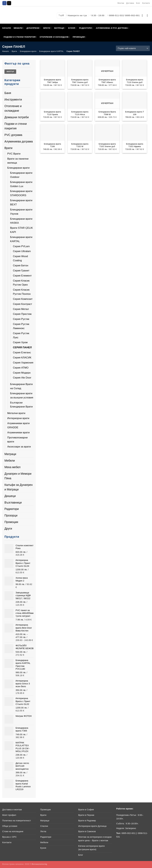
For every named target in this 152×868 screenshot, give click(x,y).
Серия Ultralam (22, 251)
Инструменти (13, 99)
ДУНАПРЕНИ (34, 28)
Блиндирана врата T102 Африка (135, 145)
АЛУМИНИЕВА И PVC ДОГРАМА (112, 28)
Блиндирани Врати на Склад (21, 386)
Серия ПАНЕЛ (22, 347)
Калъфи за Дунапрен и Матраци (19, 487)
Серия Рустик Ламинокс (21, 326)
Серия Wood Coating (20, 258)
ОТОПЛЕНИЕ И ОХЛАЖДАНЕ (55, 37)
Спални (44, 826)
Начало (6, 51)
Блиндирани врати (28, 51)
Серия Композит (23, 299)
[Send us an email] (9, 3)
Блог (138, 3)
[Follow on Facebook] (4, 3)
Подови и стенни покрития (16, 126)
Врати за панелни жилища (18, 161)
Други (8, 529)
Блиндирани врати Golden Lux (21, 184)
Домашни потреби (17, 117)
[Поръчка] (133, 48)
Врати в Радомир (87, 821)
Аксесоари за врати (19, 447)
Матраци (10, 454)
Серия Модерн (22, 373)
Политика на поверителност (17, 821)
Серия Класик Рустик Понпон (22, 292)
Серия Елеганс (22, 352)
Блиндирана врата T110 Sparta (52, 113)
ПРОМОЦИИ (79, 37)
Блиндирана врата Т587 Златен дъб (80, 81)
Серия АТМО (21, 368)
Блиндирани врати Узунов (21, 212)
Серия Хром (20, 342)
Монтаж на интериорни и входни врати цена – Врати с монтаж (95, 839)
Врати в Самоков (87, 831)
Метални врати (16, 413)
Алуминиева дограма (19, 141)
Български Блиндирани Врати (21, 405)
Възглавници (13, 502)
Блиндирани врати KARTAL (52, 51)
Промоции (11, 522)
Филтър (10, 72)
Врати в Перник (86, 815)
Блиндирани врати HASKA (21, 221)
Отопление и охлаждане (13, 108)
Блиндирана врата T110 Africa (80, 113)
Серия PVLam (21, 246)
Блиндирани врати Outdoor (21, 175)
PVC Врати (14, 154)
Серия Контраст (22, 304)
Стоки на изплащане (13, 831)
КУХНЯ (72, 28)
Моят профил (9, 815)
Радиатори (12, 509)
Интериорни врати (18, 418)
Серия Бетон (21, 265)
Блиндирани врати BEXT (21, 202)
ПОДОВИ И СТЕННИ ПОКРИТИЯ (20, 37)
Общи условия (10, 826)
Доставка (130, 3)
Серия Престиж (22, 314)
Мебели (10, 461)
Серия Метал (21, 309)
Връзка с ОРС (9, 837)
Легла (43, 831)
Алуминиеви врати (18, 432)
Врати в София (86, 810)
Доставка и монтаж (12, 810)
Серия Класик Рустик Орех (21, 283)
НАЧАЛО (7, 28)
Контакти (146, 3)
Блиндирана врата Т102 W (80, 145)
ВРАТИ (47, 28)
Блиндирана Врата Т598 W (107, 113)
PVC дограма (13, 135)
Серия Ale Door (22, 378)
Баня (8, 93)
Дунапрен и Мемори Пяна (18, 476)
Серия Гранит (21, 270)
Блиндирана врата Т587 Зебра (52, 81)
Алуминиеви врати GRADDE (18, 425)
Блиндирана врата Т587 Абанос (107, 81)
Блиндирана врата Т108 (52, 145)
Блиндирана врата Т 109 (135, 113)
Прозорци (11, 515)
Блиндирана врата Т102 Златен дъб (107, 145)
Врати (14, 51)
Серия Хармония (23, 363)
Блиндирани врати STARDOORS (21, 193)
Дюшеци (10, 496)
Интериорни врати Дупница (92, 826)
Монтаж (121, 3)
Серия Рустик (21, 319)
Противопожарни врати (17, 440)
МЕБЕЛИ (19, 28)
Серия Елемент (22, 276)
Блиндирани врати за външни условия (22, 395)
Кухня (43, 848)
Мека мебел (12, 467)
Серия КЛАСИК (22, 357)
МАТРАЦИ (60, 28)
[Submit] (63, 15)
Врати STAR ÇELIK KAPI (21, 230)
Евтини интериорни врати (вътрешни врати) (91, 848)
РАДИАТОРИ (86, 28)
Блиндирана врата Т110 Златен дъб (135, 81)
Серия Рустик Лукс (21, 335)
